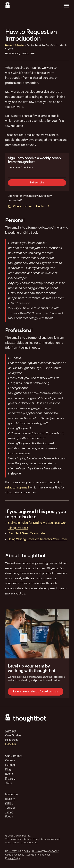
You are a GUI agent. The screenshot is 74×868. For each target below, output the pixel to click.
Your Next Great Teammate (26, 534)
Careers (10, 760)
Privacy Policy (13, 858)
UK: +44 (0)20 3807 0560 (46, 851)
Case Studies (13, 736)
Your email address (21, 167)
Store (9, 783)
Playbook (12, 54)
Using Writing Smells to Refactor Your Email (38, 539)
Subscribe (37, 183)
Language (28, 54)
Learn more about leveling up (36, 692)
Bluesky (10, 799)
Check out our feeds (26, 206)
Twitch (9, 812)
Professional (19, 330)
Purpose (10, 765)
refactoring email (17, 488)
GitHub (10, 803)
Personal (15, 220)
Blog (8, 769)
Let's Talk (11, 744)
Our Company (14, 756)
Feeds (9, 817)
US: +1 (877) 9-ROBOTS (17, 851)
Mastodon (11, 794)
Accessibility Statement (39, 855)
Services (10, 731)
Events (9, 774)
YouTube (10, 808)
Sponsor (10, 778)
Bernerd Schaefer (15, 45)
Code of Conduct (14, 855)
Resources (12, 740)
